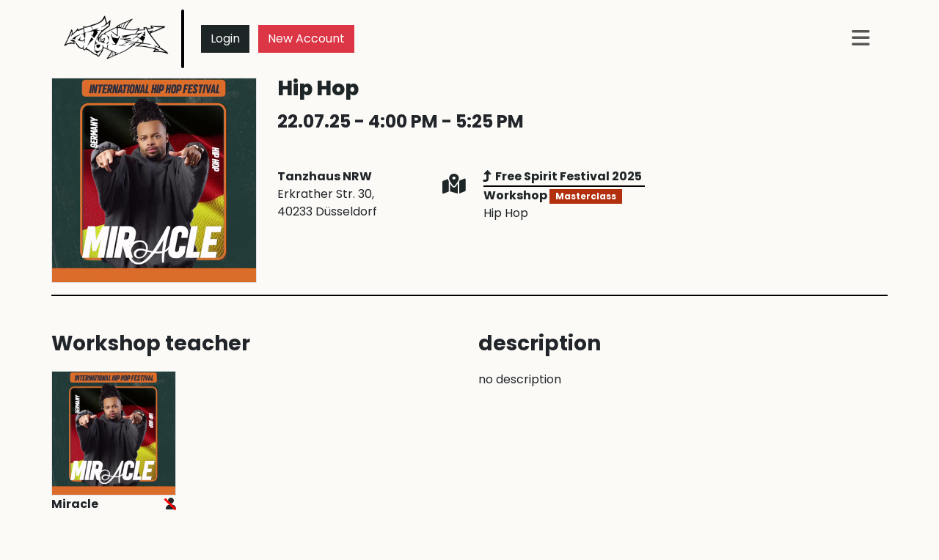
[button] (861, 39)
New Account (306, 38)
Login (225, 38)
